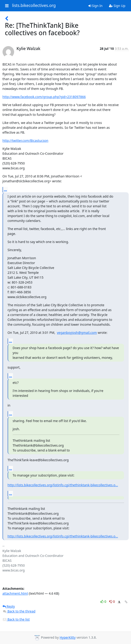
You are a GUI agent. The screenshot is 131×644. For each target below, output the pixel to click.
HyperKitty (67, 637)
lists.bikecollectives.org (34, 6)
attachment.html (15, 593)
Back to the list (16, 619)
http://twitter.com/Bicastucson (25, 140)
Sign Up (117, 6)
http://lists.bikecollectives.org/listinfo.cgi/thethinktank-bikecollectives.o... (63, 485)
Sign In (95, 6)
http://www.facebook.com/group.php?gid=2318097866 (44, 97)
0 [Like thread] (104, 601)
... (6, 189)
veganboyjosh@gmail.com (77, 333)
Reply (9, 606)
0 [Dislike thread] (112, 601)
